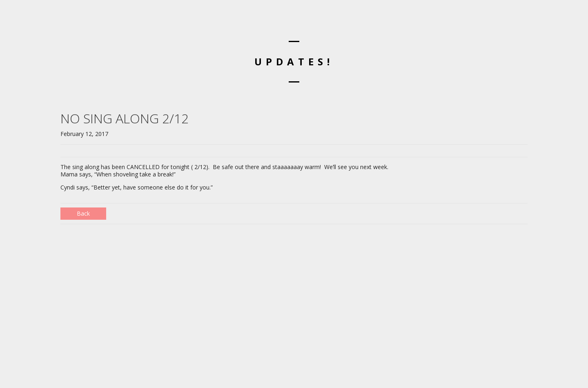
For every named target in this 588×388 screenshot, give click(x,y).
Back (83, 213)
